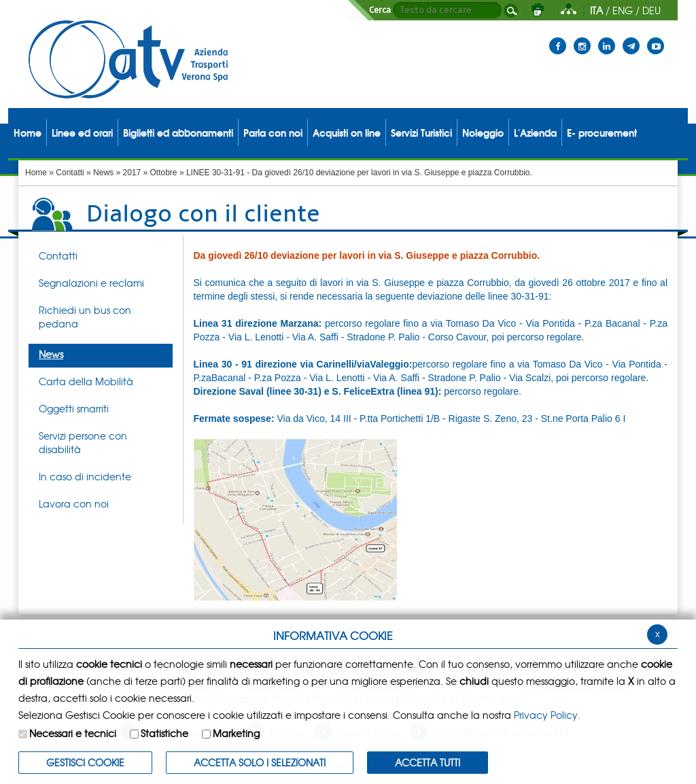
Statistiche (164, 733)
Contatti (70, 173)
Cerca (380, 10)
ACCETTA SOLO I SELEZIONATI (260, 762)
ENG (623, 10)
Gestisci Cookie (85, 762)
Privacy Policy (546, 715)
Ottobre (164, 173)
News (103, 173)
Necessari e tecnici (73, 733)
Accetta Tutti (428, 762)
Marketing (236, 733)
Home (36, 173)
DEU (651, 10)
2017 (132, 173)
